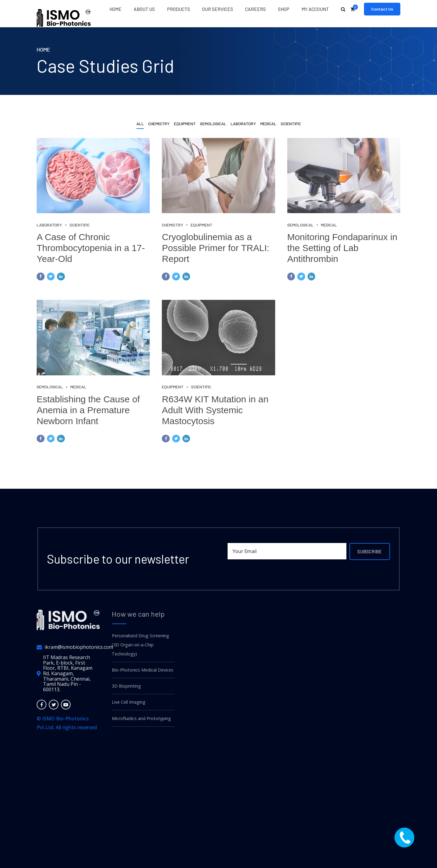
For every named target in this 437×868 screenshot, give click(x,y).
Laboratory (49, 225)
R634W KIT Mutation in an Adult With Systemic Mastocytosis (215, 410)
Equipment (202, 225)
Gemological (300, 225)
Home (115, 9)
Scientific (80, 225)
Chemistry (173, 225)
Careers (255, 9)
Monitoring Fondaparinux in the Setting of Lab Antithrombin (342, 248)
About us (144, 9)
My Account (315, 9)
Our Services (218, 9)
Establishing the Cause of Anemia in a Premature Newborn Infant (88, 410)
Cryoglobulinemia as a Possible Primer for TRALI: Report (216, 248)
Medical (329, 225)
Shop (284, 9)
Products (178, 9)
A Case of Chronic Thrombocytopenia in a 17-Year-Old (91, 248)
